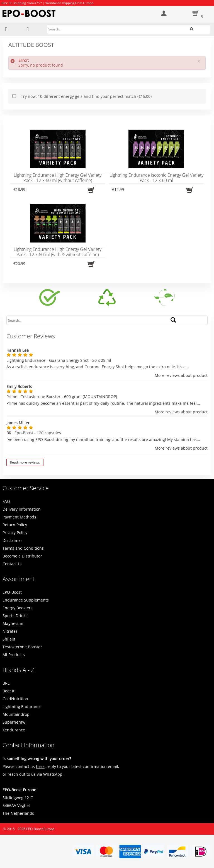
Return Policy (15, 525)
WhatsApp (53, 774)
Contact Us (13, 564)
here (40, 766)
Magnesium (14, 623)
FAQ (6, 501)
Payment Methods (19, 517)
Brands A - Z (18, 670)
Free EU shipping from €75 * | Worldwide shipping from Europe (48, 3)
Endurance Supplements (26, 600)
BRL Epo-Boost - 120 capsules (34, 433)
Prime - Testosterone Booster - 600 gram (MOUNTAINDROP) (62, 397)
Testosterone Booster (22, 647)
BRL (6, 683)
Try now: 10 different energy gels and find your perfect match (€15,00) (86, 96)
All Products (14, 655)
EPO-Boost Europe (40, 829)
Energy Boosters (18, 608)
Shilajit (9, 639)
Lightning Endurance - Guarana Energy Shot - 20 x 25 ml (59, 360)
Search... (200, 29)
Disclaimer (12, 540)
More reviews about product (181, 376)
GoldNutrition (15, 699)
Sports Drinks (15, 616)
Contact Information (28, 745)
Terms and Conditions (23, 548)
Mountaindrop (16, 714)
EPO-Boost (12, 592)
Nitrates (10, 631)
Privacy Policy (15, 533)
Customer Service (26, 488)
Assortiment (19, 579)
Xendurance (14, 730)
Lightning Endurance (22, 706)
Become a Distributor (22, 556)
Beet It (8, 691)
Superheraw (14, 722)
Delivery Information (22, 509)
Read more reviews (25, 462)
